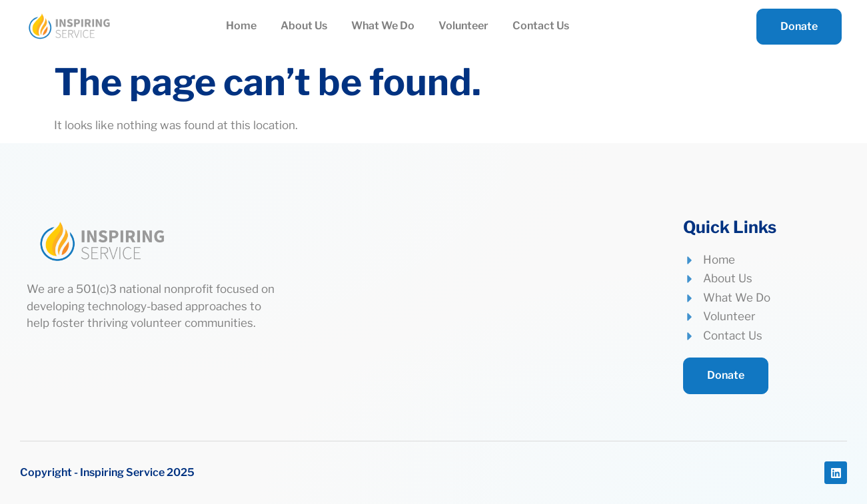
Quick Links (730, 227)
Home (241, 26)
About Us (304, 26)
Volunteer (463, 26)
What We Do (383, 26)
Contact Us (541, 26)
